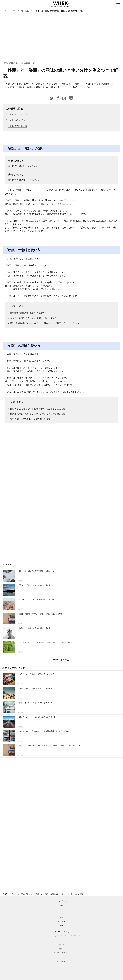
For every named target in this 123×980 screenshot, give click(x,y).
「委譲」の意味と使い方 (18, 126)
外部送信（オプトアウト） (62, 953)
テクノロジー (62, 922)
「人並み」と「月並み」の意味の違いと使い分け (37, 674)
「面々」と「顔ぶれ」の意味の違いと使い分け (36, 571)
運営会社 (62, 949)
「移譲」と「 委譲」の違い (19, 114)
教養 (62, 918)
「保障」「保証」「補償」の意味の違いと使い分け (38, 688)
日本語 (61, 906)
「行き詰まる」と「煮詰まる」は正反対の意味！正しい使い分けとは (45, 731)
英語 (62, 910)
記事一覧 (62, 945)
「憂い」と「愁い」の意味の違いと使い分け (35, 585)
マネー (61, 926)
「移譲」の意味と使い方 (18, 120)
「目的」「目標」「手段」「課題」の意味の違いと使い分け (41, 614)
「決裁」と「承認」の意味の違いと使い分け (35, 628)
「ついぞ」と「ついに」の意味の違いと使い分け (37, 600)
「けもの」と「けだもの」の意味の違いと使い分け (38, 717)
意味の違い (20, 581)
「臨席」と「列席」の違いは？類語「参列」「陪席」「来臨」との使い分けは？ (49, 746)
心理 (62, 914)
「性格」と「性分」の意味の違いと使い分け (35, 703)
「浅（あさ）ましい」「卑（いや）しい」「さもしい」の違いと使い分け (46, 642)
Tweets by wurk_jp (61, 659)
